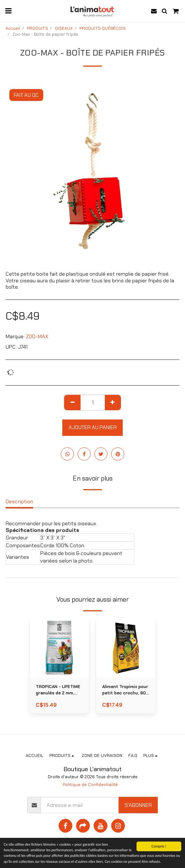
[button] (8, 11)
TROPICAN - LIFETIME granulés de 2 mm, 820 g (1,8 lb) (58, 690)
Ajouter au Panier (93, 427)
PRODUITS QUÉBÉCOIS (103, 28)
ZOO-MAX (37, 336)
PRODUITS (37, 28)
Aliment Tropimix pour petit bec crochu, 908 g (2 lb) (125, 690)
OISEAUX (64, 28)
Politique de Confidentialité (90, 785)
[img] (126, 648)
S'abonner (138, 805)
